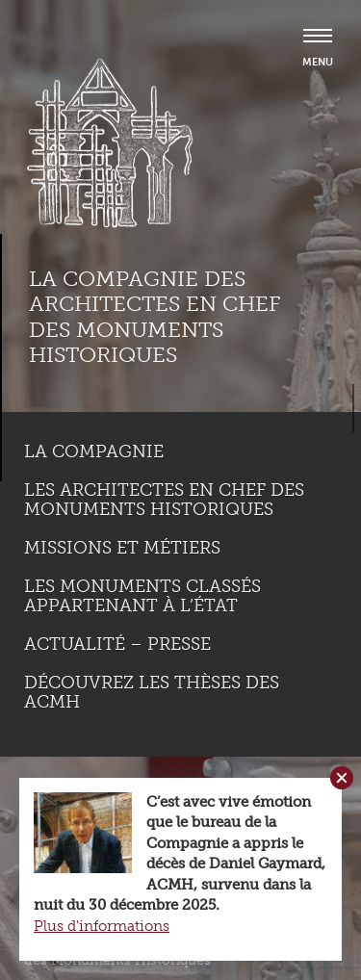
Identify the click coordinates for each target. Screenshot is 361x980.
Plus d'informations (102, 926)
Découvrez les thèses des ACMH (152, 692)
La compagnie (94, 451)
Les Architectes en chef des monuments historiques (164, 500)
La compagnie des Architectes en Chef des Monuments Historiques (155, 317)
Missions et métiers (122, 548)
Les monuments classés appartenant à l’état (142, 596)
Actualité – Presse (117, 644)
